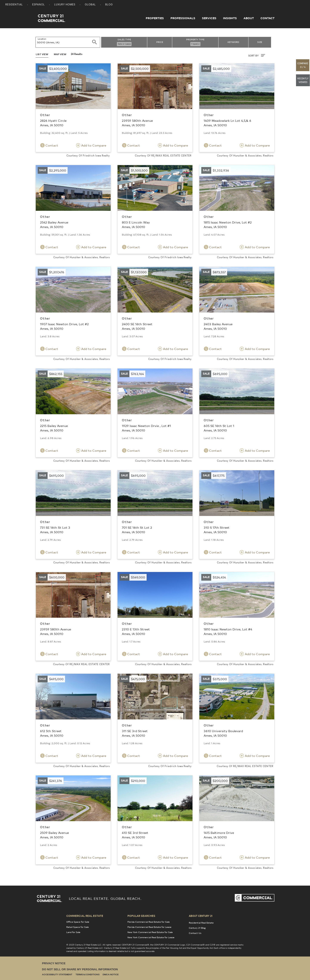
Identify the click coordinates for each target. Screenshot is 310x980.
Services (209, 18)
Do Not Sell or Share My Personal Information (80, 969)
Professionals (183, 18)
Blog (109, 5)
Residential (14, 5)
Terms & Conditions (88, 975)
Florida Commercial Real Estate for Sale (149, 922)
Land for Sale (73, 932)
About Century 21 (201, 916)
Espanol (39, 5)
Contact (267, 18)
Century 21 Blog (197, 928)
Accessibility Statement (57, 975)
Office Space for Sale (78, 922)
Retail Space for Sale (77, 927)
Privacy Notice (54, 963)
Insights (230, 18)
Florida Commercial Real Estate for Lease (149, 927)
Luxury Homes (65, 5)
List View (42, 54)
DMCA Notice (111, 975)
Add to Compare (91, 145)
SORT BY (257, 55)
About (249, 18)
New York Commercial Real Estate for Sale (150, 932)
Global (90, 5)
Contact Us (195, 933)
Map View (60, 54)
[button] (303, 65)
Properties (155, 18)
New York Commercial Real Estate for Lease (151, 937)
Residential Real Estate (201, 923)
